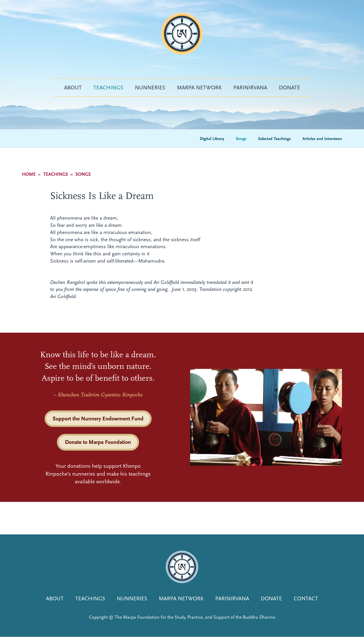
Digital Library (212, 139)
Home (29, 174)
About (73, 88)
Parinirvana (250, 88)
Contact (306, 598)
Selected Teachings (275, 139)
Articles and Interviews (322, 139)
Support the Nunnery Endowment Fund (98, 419)
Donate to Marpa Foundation (98, 442)
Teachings (108, 88)
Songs (241, 139)
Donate (289, 88)
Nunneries (150, 88)
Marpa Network (199, 88)
